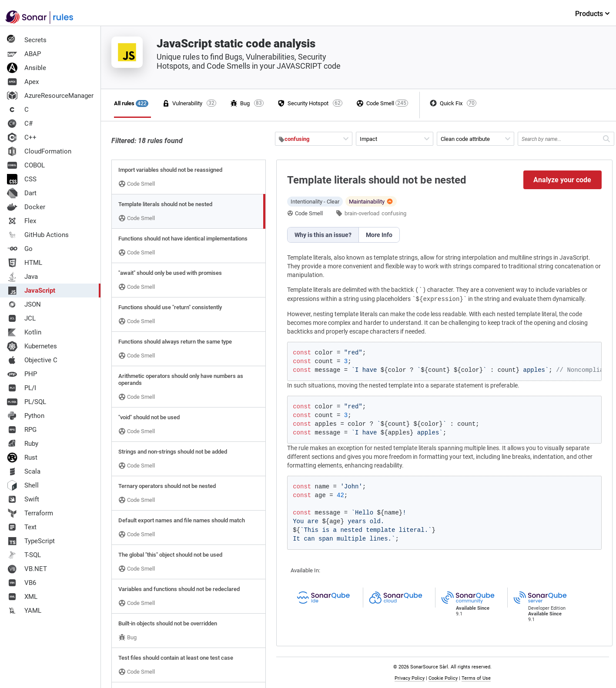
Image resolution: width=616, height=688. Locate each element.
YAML (24, 611)
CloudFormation (39, 151)
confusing (394, 213)
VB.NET (27, 569)
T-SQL (24, 555)
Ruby (23, 444)
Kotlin (24, 332)
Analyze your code (562, 180)
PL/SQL (27, 402)
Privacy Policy (410, 678)
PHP (22, 374)
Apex (23, 82)
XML (22, 597)
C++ (22, 137)
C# (20, 124)
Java (22, 277)
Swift (23, 499)
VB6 (22, 583)
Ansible (27, 68)
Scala (24, 471)
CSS (22, 179)
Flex (22, 221)
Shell (23, 485)
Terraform (30, 513)
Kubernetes (32, 346)
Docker (26, 207)
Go (20, 249)
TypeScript (31, 541)
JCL (21, 318)
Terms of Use (476, 678)
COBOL (26, 165)
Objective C (32, 360)
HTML (25, 263)
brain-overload (362, 213)
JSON (24, 304)
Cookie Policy (443, 678)
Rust (22, 458)
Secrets (27, 40)
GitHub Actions (38, 235)
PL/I (22, 388)
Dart (22, 193)
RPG (22, 430)
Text (22, 527)
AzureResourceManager (50, 96)
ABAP (24, 54)
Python (26, 416)
